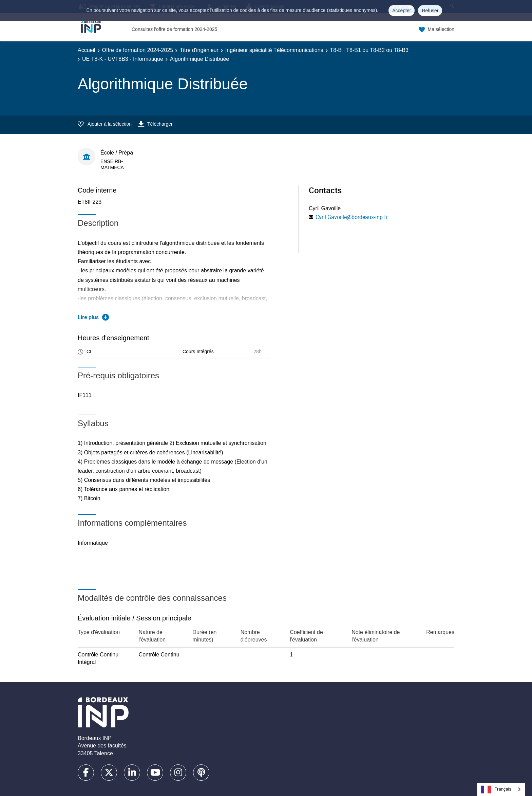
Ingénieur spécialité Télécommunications (274, 50)
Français (496, 790)
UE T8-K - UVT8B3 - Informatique (123, 59)
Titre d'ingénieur (199, 50)
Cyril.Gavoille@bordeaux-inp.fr (352, 217)
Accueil (87, 50)
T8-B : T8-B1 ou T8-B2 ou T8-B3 (369, 50)
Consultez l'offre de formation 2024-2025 (174, 29)
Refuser (430, 11)
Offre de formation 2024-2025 (138, 50)
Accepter (402, 11)
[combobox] (501, 789)
